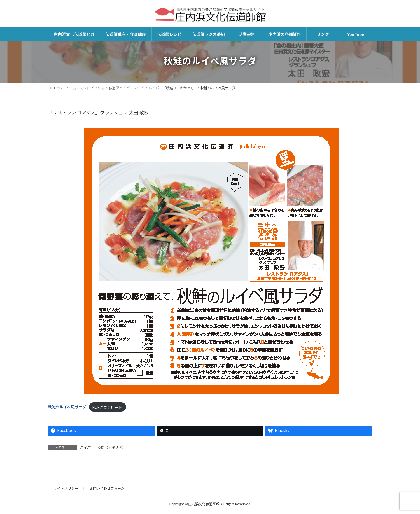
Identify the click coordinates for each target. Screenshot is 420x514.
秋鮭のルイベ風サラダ (67, 407)
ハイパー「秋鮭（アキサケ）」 (104, 447)
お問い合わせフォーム (107, 488)
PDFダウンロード (107, 407)
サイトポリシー (66, 488)
